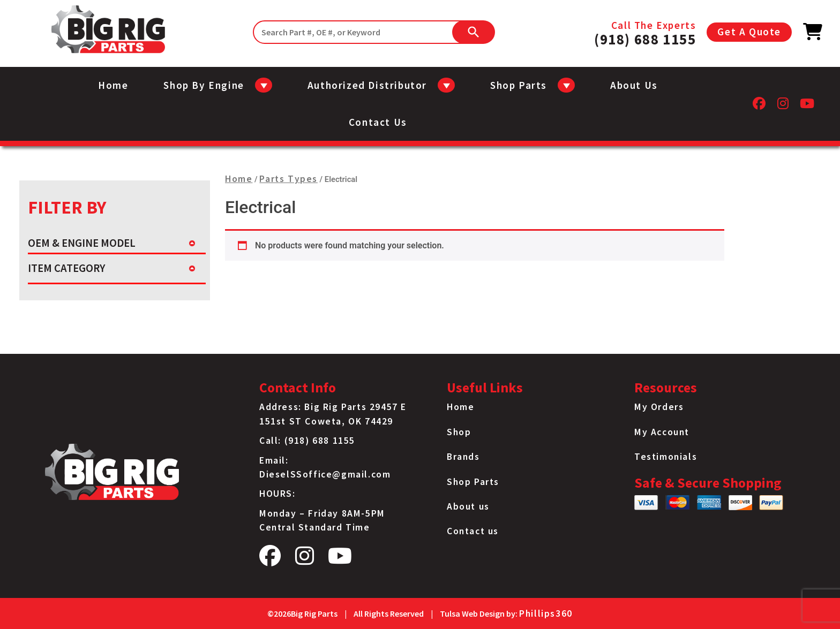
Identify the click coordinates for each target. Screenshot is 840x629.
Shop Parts (473, 482)
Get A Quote (749, 32)
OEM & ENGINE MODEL (82, 243)
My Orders (659, 407)
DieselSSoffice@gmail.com (325, 474)
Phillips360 (546, 613)
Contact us (378, 122)
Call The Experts (645, 32)
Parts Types (288, 179)
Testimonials (666, 457)
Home (113, 85)
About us (634, 85)
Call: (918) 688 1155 (307, 441)
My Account (662, 432)
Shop (459, 432)
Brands (463, 457)
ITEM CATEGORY (66, 268)
